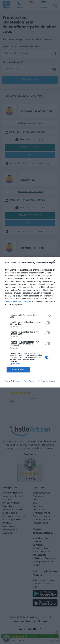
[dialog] (30, 322)
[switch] (48, 323)
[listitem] (30, 316)
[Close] (54, 263)
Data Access (30, 381)
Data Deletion (12, 381)
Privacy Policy (48, 381)
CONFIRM (18, 370)
